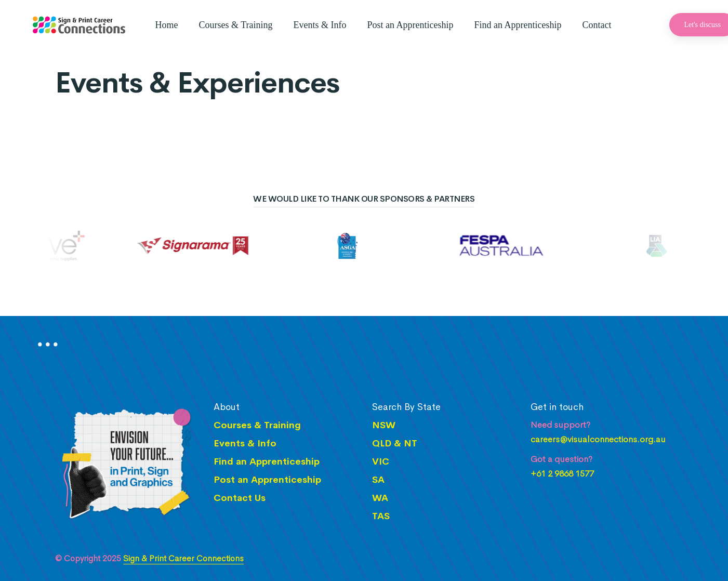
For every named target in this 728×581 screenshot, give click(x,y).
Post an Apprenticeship (411, 25)
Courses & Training (236, 25)
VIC (381, 461)
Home (167, 25)
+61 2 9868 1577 (562, 474)
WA (380, 498)
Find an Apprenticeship (518, 25)
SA (378, 480)
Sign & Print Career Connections (183, 558)
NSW (384, 425)
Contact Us (240, 498)
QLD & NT (395, 443)
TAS (381, 516)
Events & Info (320, 25)
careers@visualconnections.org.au (598, 440)
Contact (597, 25)
